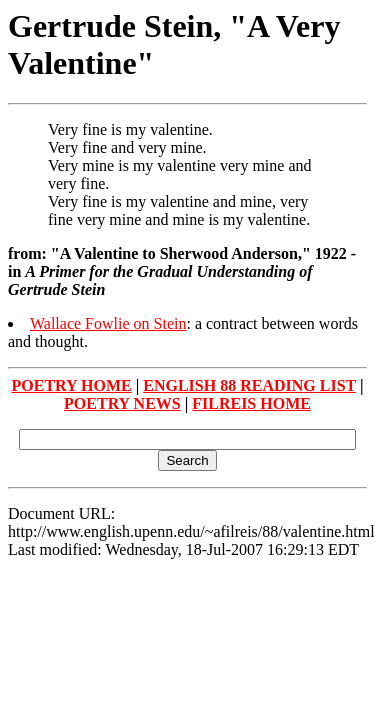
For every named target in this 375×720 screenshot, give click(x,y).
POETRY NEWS (122, 403)
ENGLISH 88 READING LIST (249, 385)
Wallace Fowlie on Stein (108, 323)
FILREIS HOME (251, 403)
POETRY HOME (72, 385)
